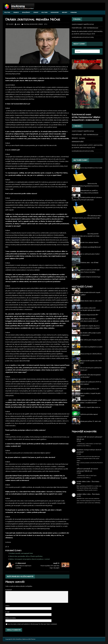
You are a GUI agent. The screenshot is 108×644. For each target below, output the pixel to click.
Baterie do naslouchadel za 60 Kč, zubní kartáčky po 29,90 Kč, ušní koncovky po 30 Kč (87, 33)
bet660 (79, 482)
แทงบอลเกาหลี (81, 437)
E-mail (7, 612)
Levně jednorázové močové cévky (83, 37)
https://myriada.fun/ (82, 117)
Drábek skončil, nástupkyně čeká (21, 553)
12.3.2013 (11, 24)
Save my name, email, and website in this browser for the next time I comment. (32, 624)
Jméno (7, 606)
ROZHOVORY (55, 13)
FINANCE (16, 13)
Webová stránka (11, 618)
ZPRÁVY (41, 24)
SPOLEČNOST (26, 13)
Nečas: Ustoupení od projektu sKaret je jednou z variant (30, 559)
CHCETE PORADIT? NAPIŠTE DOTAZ (83, 24)
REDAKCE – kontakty (78, 138)
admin (18, 24)
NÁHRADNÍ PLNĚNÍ (78, 142)
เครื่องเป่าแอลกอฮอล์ (83, 469)
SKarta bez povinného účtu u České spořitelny (26, 556)
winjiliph (79, 494)
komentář (9, 590)
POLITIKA (7, 13)
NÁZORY (65, 13)
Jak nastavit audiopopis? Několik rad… (89, 438)
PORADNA (74, 13)
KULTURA (44, 13)
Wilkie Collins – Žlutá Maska (91, 482)
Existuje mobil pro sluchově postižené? (89, 451)
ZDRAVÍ (36, 13)
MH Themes (32, 639)
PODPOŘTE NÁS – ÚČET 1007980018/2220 (85, 28)
